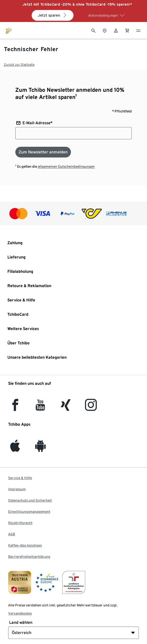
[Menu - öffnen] (138, 30)
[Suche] (93, 30)
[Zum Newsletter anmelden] (43, 152)
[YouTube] (41, 408)
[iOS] (15, 449)
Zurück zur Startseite (19, 65)
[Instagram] (91, 408)
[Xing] (66, 408)
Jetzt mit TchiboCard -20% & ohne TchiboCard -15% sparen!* (77, 4)
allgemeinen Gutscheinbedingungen (66, 166)
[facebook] (15, 408)
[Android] (40, 449)
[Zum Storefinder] (105, 30)
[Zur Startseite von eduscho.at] (9, 30)
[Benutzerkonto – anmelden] (116, 30)
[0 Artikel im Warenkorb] (127, 30)
